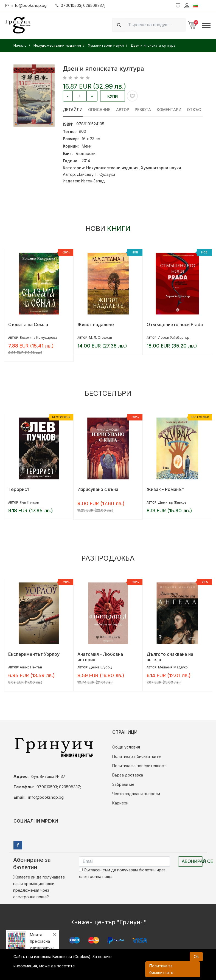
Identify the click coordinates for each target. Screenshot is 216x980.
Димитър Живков (172, 502)
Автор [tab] (123, 110)
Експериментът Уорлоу (34, 654)
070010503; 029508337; (81, 5)
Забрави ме (123, 784)
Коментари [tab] (170, 110)
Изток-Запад (93, 181)
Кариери (120, 803)
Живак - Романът (165, 489)
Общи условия (126, 747)
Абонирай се (192, 861)
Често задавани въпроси (136, 794)
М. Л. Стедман (100, 338)
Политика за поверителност (139, 766)
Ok (196, 957)
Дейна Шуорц (100, 667)
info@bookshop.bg (26, 5)
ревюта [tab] (143, 110)
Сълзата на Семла (28, 324)
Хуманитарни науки (161, 168)
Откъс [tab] (195, 110)
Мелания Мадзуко (173, 667)
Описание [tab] (99, 110)
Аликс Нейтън (31, 667)
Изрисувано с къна (98, 489)
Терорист (19, 489)
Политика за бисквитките (136, 756)
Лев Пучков (29, 502)
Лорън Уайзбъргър (174, 338)
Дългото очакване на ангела (170, 657)
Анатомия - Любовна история (100, 657)
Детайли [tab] (73, 110)
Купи (113, 96)
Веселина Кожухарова (38, 338)
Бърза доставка (128, 775)
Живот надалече (96, 324)
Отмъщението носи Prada (175, 324)
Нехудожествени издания (112, 168)
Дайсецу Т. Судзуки (96, 174)
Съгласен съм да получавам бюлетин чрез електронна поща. (122, 873)
